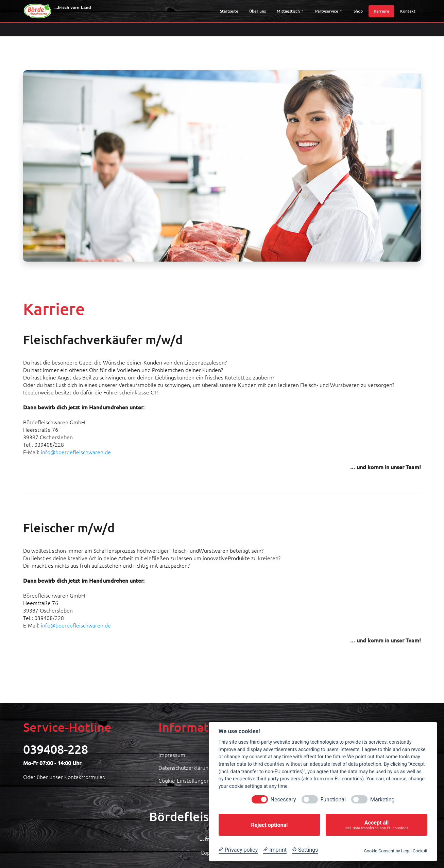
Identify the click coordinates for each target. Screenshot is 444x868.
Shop (358, 11)
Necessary (283, 800)
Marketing (382, 800)
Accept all (377, 825)
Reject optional (269, 825)
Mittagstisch (290, 11)
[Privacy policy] (238, 850)
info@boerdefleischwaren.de (76, 452)
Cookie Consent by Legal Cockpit (396, 851)
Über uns (258, 11)
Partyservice (328, 11)
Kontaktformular (84, 777)
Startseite (229, 11)
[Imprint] (275, 850)
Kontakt (408, 11)
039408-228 (56, 749)
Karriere (381, 11)
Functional (333, 800)
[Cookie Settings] (305, 850)
